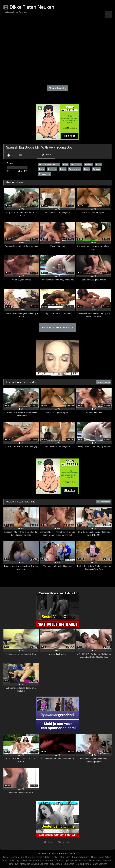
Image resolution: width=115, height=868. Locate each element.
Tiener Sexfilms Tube (14, 857)
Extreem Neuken (81, 857)
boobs (89, 164)
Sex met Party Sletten (51, 864)
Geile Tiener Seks (92, 860)
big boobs (76, 164)
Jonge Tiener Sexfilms (96, 864)
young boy (44, 174)
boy (99, 164)
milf (42, 169)
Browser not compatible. (58, 28)
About (46, 155)
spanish (52, 169)
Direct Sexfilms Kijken (33, 860)
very (63, 169)
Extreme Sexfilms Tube (38, 857)
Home (50, 842)
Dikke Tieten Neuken (29, 7)
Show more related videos (58, 328)
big (65, 164)
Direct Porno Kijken (101, 857)
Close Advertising (58, 88)
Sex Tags (66, 842)
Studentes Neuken (73, 864)
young (97, 169)
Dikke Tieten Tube (61, 857)
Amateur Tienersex (56, 860)
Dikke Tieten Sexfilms (49, 164)
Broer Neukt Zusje (11, 860)
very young (75, 169)
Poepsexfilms (74, 860)
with (87, 169)
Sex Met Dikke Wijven (26, 864)
